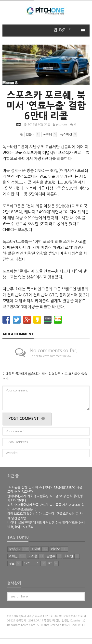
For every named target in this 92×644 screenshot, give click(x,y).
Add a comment (18, 334)
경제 (19, 125)
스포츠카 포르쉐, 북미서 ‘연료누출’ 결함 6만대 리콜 (46, 106)
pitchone (62, 125)
